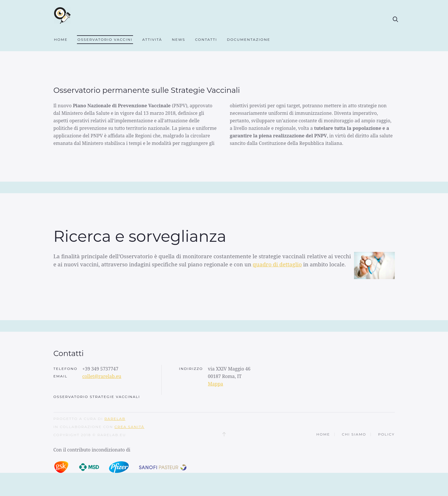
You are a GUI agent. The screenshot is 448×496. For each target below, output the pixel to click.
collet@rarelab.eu (102, 388)
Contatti (206, 39)
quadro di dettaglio (277, 276)
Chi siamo (354, 446)
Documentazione (249, 39)
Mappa (216, 395)
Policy (386, 446)
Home (61, 39)
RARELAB (115, 430)
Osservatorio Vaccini (105, 39)
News (178, 39)
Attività (152, 39)
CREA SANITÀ (129, 438)
